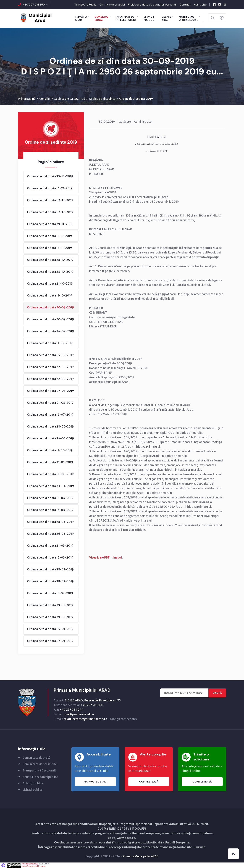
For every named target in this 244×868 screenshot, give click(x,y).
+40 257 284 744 (71, 710)
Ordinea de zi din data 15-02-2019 (50, 593)
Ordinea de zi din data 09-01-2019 (50, 629)
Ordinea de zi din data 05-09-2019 (50, 355)
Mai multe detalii (95, 782)
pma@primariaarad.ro (79, 714)
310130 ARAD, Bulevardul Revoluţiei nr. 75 (93, 700)
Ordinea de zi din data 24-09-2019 (50, 331)
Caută (217, 693)
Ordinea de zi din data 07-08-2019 (50, 391)
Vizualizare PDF (99, 557)
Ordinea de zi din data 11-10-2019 (50, 295)
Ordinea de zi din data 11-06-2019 (50, 450)
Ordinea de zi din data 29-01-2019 (50, 605)
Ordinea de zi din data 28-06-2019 (50, 426)
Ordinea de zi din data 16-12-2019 (50, 188)
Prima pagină (27, 99)
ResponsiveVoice (30, 864)
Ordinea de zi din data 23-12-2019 (50, 176)
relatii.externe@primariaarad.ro (85, 719)
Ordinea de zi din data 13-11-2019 (49, 248)
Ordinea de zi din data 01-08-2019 (50, 403)
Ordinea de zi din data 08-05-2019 (50, 474)
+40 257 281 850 (34, 5)
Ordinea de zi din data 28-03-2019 (50, 522)
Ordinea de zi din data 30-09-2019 (50, 307)
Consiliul (45, 99)
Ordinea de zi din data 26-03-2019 (50, 534)
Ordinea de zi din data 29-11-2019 (50, 224)
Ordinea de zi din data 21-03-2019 (50, 546)
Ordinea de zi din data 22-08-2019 (50, 367)
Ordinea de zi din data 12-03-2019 (50, 557)
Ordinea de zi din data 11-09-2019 (50, 343)
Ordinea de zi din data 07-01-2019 (50, 641)
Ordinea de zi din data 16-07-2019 (50, 415)
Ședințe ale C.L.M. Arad (70, 99)
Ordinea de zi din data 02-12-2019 (50, 200)
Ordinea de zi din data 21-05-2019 (50, 462)
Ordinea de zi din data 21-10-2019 (50, 284)
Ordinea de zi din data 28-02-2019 (50, 569)
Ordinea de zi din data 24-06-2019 (50, 438)
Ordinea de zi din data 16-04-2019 (50, 498)
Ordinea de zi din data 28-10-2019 (50, 260)
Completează (149, 782)
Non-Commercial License (34, 866)
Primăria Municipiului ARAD (141, 856)
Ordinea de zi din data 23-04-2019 (50, 486)
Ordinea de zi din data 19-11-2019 (49, 236)
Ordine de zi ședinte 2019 (136, 99)
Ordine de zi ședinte (102, 99)
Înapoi (117, 557)
